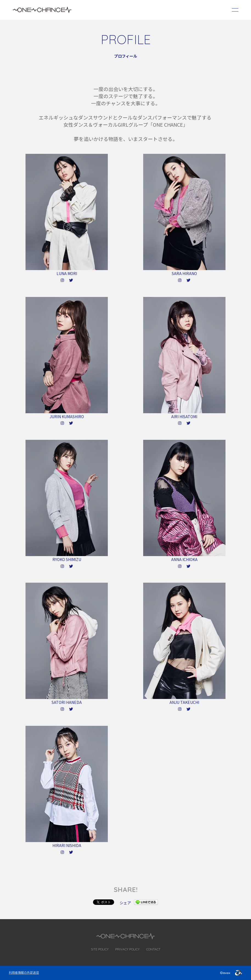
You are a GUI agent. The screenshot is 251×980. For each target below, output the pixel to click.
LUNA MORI (67, 273)
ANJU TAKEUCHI (184, 702)
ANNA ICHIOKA (184, 559)
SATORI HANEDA (67, 702)
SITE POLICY (100, 949)
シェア (125, 903)
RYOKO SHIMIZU (67, 559)
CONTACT (153, 949)
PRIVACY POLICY (127, 949)
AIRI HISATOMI (184, 417)
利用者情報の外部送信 (24, 972)
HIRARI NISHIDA (67, 845)
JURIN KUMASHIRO (67, 417)
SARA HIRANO (184, 273)
